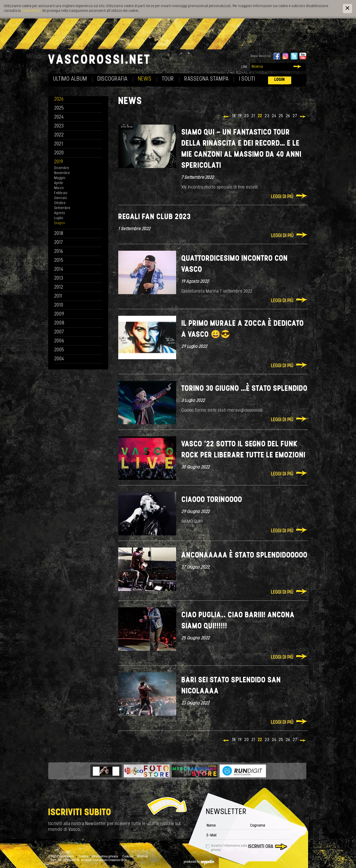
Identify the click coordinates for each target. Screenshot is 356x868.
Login (280, 80)
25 (281, 116)
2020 (59, 153)
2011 (58, 296)
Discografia (113, 79)
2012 (59, 287)
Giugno (60, 223)
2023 (59, 126)
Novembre (62, 173)
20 (247, 116)
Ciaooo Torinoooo (212, 500)
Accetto (229, 848)
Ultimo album (70, 79)
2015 (59, 261)
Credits (83, 857)
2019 (59, 162)
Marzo (59, 188)
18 (234, 116)
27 (295, 116)
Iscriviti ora (261, 847)
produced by (199, 862)
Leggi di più (282, 197)
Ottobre (60, 203)
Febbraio (61, 193)
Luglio (59, 218)
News (145, 79)
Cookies (128, 857)
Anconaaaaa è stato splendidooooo (244, 556)
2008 (59, 323)
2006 (59, 341)
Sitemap (143, 857)
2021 (59, 144)
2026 (59, 99)
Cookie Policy (31, 11)
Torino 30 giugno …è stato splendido (244, 389)
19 (240, 116)
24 (274, 116)
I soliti (247, 79)
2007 (59, 332)
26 (288, 116)
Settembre (62, 208)
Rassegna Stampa (207, 79)
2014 (59, 270)
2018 (59, 234)
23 (267, 116)
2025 (59, 108)
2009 (59, 314)
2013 (59, 278)
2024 (59, 117)
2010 (59, 305)
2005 (59, 350)
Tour (168, 79)
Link (244, 67)
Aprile (59, 183)
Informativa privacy (105, 857)
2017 (59, 243)
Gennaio (61, 198)
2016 (59, 252)
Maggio (60, 178)
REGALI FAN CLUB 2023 (154, 217)
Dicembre (62, 168)
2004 (59, 359)
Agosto (60, 213)
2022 (59, 135)
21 (253, 116)
